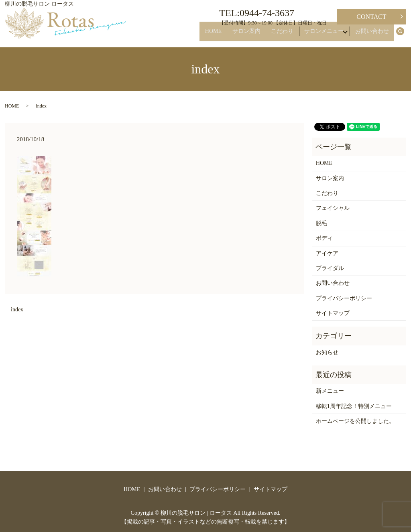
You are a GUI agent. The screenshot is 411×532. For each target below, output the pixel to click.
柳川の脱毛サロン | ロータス (196, 513)
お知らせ (327, 352)
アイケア (327, 253)
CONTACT (371, 17)
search (405, 35)
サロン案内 (255, 35)
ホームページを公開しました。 (355, 421)
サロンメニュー (324, 35)
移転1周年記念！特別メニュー (354, 406)
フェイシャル (333, 208)
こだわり (287, 35)
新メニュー (330, 391)
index (17, 310)
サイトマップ (333, 313)
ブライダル (330, 268)
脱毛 (321, 223)
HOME (226, 35)
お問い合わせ (374, 35)
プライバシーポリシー (344, 298)
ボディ (324, 238)
